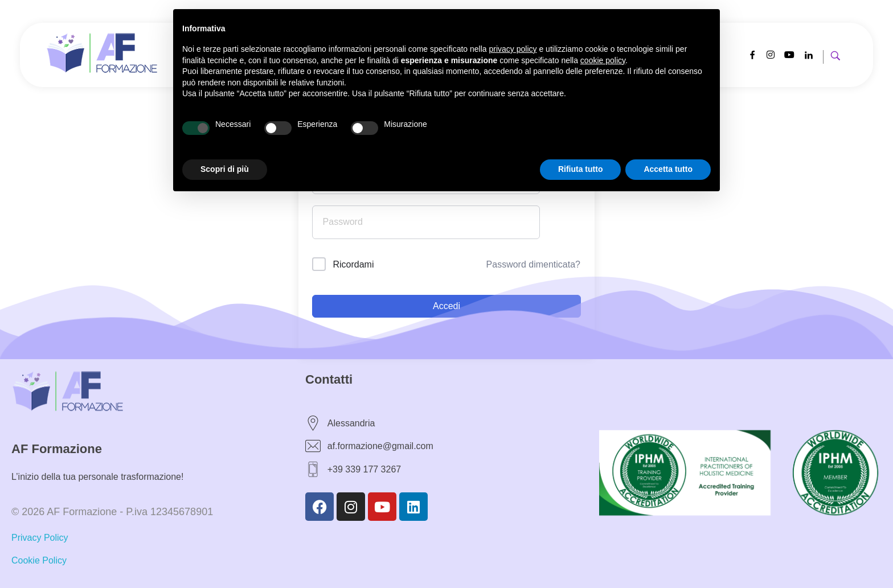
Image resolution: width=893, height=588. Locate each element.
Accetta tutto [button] (668, 169)
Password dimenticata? (533, 264)
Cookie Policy (39, 560)
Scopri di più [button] (225, 169)
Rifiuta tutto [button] (581, 169)
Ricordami (353, 264)
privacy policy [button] (513, 49)
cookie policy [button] (603, 60)
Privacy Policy (40, 538)
